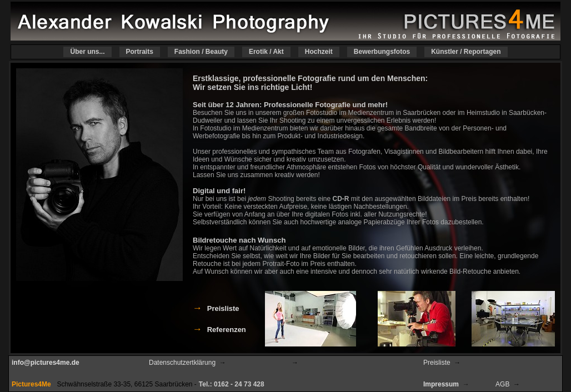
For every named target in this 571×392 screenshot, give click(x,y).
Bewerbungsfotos (382, 52)
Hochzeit (319, 52)
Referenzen (227, 330)
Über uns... (87, 52)
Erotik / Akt (266, 52)
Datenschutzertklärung (182, 363)
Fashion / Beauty (201, 52)
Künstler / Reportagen (466, 52)
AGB (502, 384)
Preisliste (437, 363)
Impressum (441, 384)
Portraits (140, 52)
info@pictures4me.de (46, 363)
